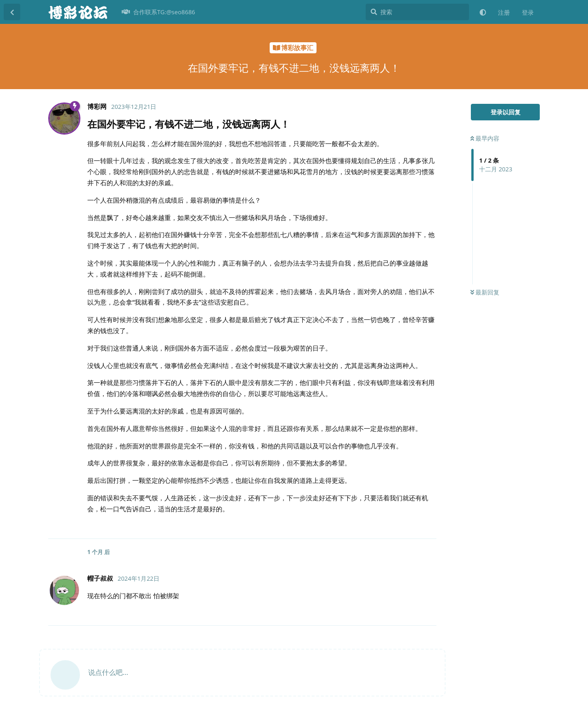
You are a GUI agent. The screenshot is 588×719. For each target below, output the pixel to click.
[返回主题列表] (12, 12)
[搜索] (417, 12)
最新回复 (485, 292)
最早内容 (485, 138)
